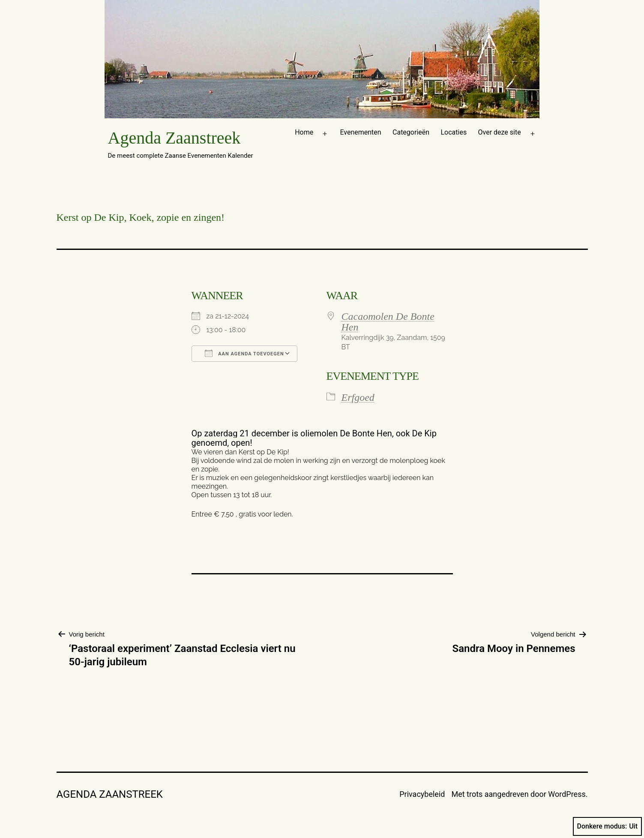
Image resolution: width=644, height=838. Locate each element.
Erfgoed (358, 397)
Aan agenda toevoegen (244, 353)
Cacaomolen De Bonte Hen (388, 322)
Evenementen (360, 132)
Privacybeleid (422, 794)
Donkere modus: (608, 826)
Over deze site (500, 132)
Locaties (454, 132)
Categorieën (411, 132)
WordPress (567, 794)
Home (304, 132)
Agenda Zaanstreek (174, 138)
